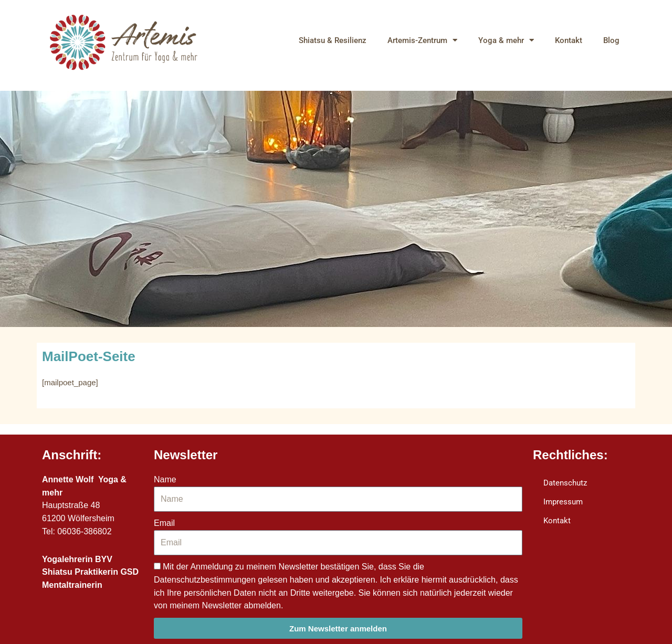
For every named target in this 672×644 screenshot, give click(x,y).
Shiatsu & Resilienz (333, 40)
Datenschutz (565, 483)
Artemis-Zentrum (422, 40)
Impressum (563, 502)
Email (164, 523)
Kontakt (569, 40)
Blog (611, 40)
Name (165, 479)
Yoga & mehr (506, 40)
